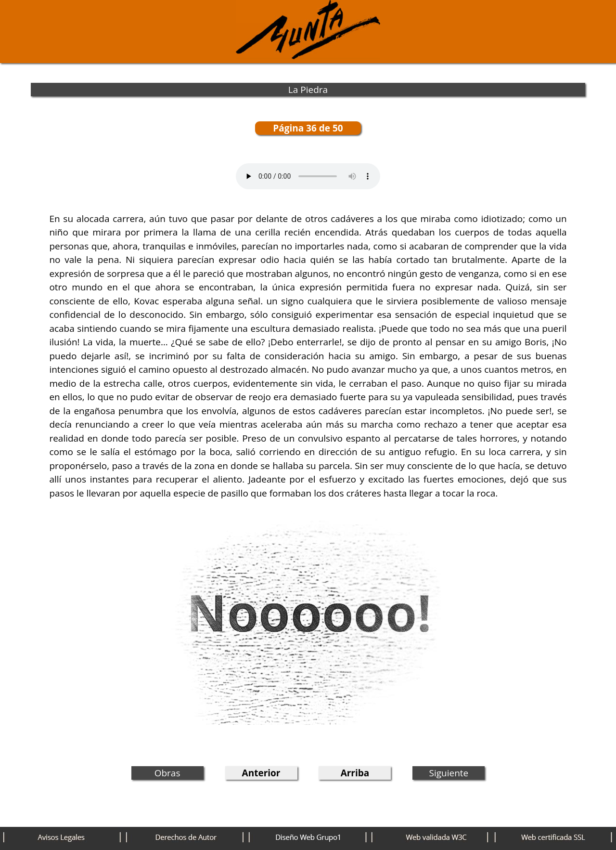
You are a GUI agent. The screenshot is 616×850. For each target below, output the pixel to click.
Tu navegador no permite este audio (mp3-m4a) (308, 176)
